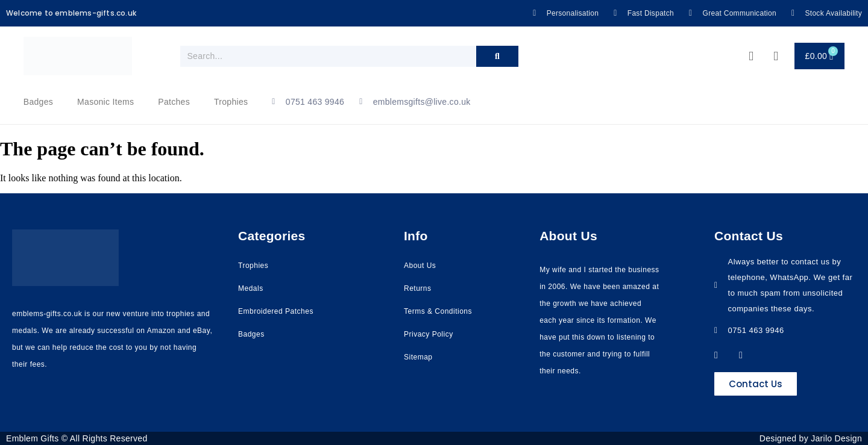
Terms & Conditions (438, 311)
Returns (418, 288)
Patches (174, 102)
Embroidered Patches (276, 311)
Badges (38, 102)
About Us (420, 266)
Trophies (231, 102)
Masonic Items (105, 102)
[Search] (497, 56)
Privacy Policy (429, 334)
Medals (251, 288)
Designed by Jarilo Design (811, 438)
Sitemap (418, 357)
